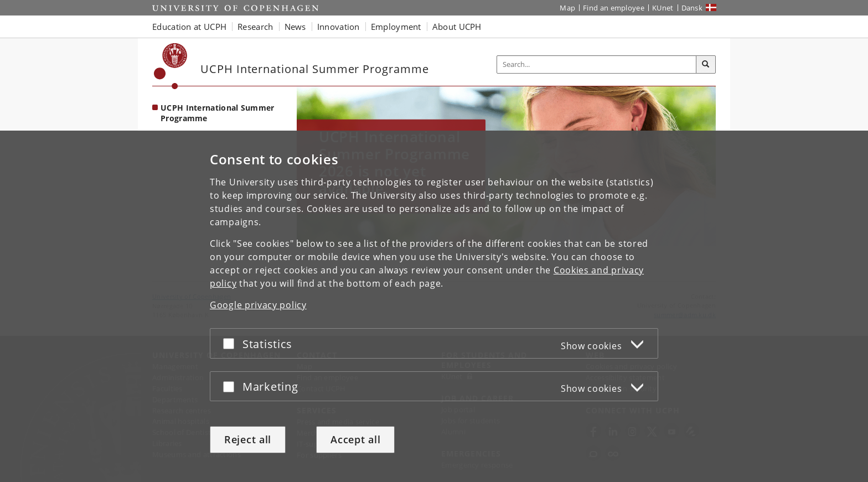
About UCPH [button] (457, 27)
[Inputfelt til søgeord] (597, 64)
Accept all (355, 439)
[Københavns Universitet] (171, 66)
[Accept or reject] (231, 343)
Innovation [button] (339, 27)
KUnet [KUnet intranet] (663, 8)
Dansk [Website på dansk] (692, 8)
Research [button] (255, 27)
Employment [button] (396, 27)
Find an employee (614, 8)
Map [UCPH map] (567, 8)
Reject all (248, 439)
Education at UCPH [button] (189, 27)
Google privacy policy (258, 305)
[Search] (706, 65)
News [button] (295, 27)
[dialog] (434, 306)
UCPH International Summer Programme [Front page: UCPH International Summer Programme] (218, 113)
